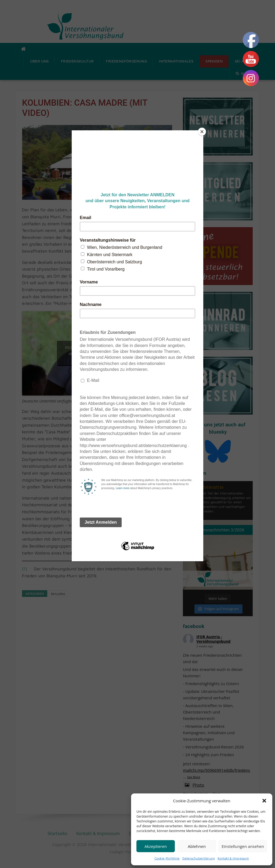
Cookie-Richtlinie (167, 858)
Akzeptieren (156, 846)
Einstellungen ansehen (243, 846)
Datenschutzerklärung (199, 858)
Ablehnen (197, 846)
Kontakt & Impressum (233, 858)
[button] (264, 801)
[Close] (202, 132)
